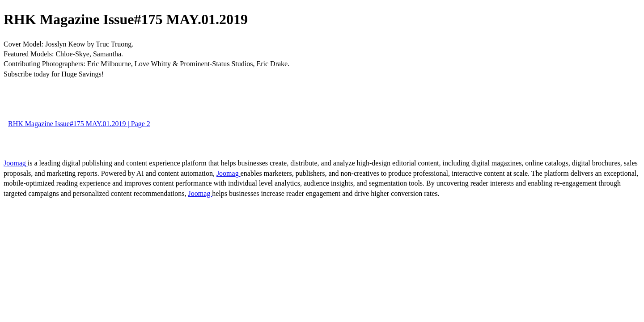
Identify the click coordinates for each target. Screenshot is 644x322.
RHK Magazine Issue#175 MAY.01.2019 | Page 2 (79, 124)
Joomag (16, 163)
